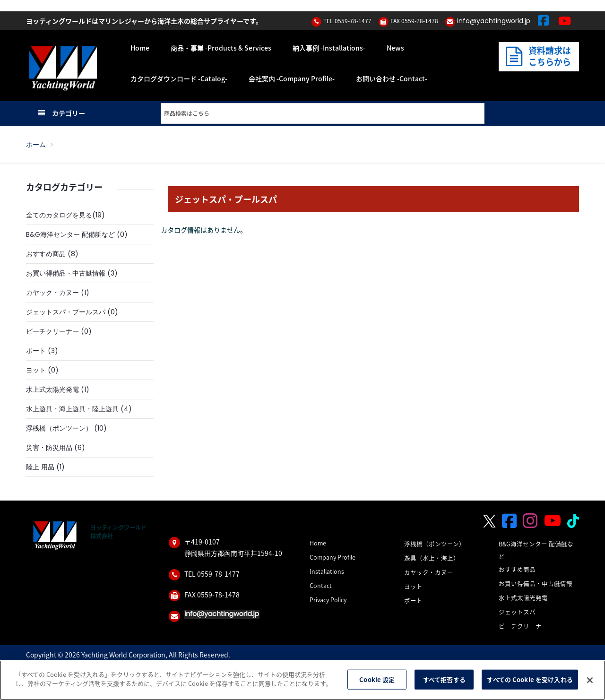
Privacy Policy (328, 600)
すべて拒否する (444, 679)
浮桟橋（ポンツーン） (59, 428)
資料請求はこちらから (538, 56)
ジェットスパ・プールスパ (66, 312)
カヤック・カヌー (52, 293)
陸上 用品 (40, 467)
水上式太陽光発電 (52, 389)
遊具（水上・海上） (432, 558)
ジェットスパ (517, 612)
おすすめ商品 (46, 254)
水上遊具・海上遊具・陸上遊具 (72, 409)
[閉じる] (590, 680)
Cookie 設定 (377, 679)
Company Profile (333, 557)
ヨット (36, 370)
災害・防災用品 (49, 448)
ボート (36, 351)
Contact (321, 585)
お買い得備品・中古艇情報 (66, 273)
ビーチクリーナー (52, 331)
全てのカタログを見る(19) (65, 215)
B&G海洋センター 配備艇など (70, 234)
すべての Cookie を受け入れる (530, 679)
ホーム (36, 145)
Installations (327, 571)
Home (318, 543)
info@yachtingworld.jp (494, 21)
